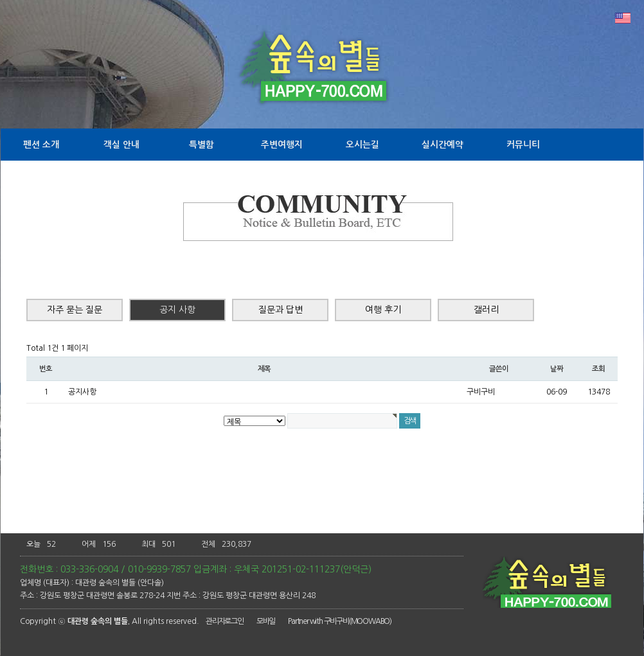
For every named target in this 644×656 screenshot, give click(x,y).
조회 (598, 369)
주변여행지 (282, 145)
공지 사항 (177, 310)
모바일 (266, 621)
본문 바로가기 (0, 0)
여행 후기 (383, 310)
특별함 (201, 145)
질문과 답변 (281, 310)
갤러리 (486, 310)
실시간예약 (443, 145)
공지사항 (82, 392)
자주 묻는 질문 (75, 310)
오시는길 (362, 145)
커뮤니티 (523, 145)
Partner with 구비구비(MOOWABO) (340, 621)
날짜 (557, 369)
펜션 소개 (41, 145)
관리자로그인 (225, 621)
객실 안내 (121, 145)
